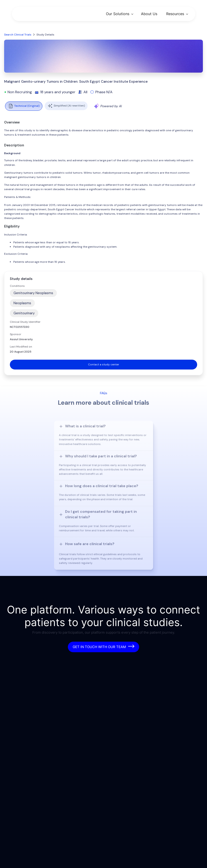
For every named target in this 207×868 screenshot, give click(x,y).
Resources (175, 14)
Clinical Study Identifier (25, 322)
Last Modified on (21, 347)
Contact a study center (104, 364)
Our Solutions (118, 14)
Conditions (17, 286)
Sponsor (16, 334)
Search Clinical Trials (18, 35)
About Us (149, 14)
